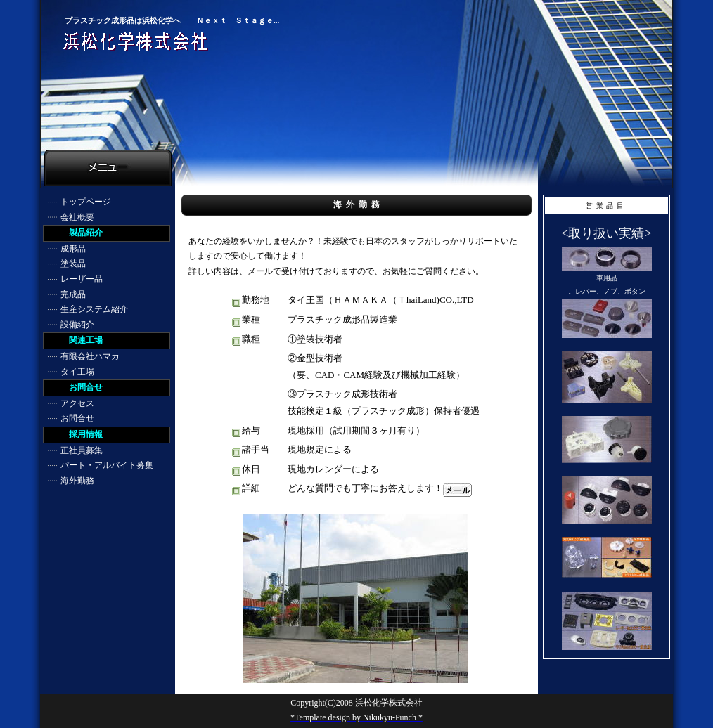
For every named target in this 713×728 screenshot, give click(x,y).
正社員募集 (82, 450)
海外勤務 (77, 481)
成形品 (73, 249)
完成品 (73, 294)
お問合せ (77, 418)
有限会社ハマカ (90, 356)
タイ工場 (77, 372)
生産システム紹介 (94, 309)
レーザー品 (82, 279)
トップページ (86, 202)
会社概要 (77, 217)
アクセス (77, 403)
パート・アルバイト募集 (107, 465)
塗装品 (73, 264)
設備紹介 (77, 325)
